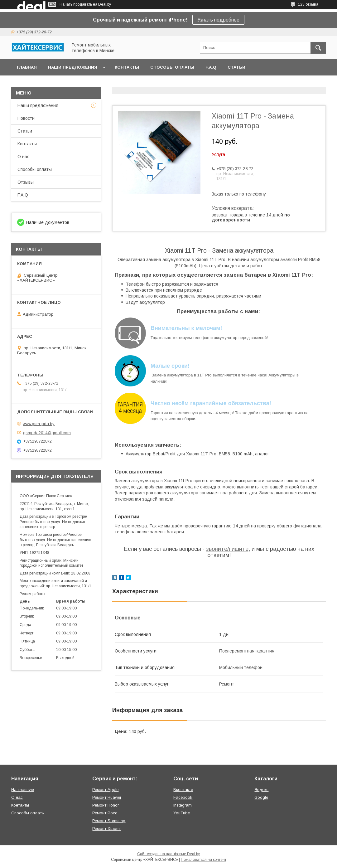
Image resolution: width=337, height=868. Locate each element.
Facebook (183, 797)
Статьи (236, 67)
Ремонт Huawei (107, 797)
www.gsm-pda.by (39, 424)
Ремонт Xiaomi (106, 829)
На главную (23, 790)
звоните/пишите (227, 549)
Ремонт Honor (106, 805)
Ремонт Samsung (109, 821)
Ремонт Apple (105, 790)
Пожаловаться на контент (204, 860)
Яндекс (261, 790)
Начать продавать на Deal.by (85, 4)
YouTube (182, 813)
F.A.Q (211, 67)
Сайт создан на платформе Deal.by (168, 854)
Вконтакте (183, 790)
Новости (26, 118)
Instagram (183, 805)
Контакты (127, 67)
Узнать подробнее (218, 20)
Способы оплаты (172, 67)
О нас (23, 157)
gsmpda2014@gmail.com (47, 432)
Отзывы (26, 182)
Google (261, 797)
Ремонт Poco (105, 813)
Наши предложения (73, 67)
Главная (27, 67)
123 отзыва (308, 4)
